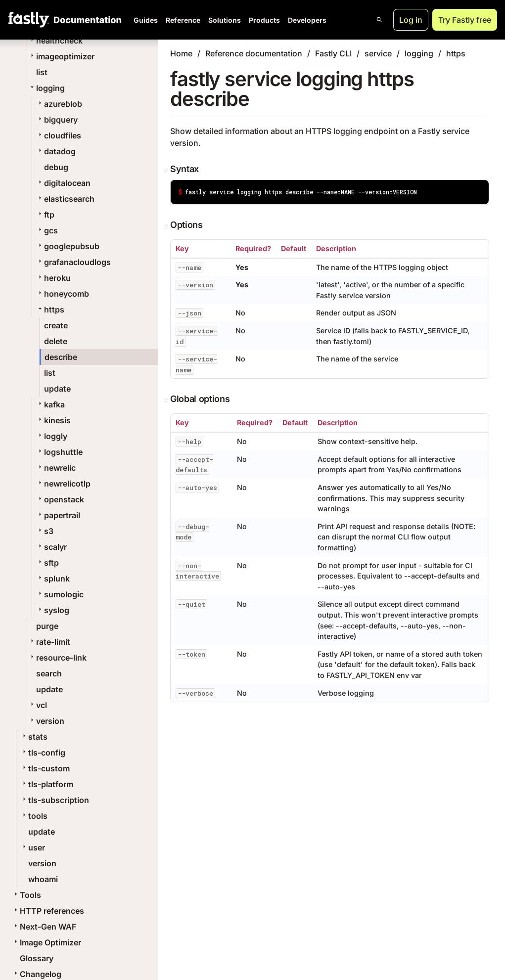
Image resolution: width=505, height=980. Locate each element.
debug (56, 167)
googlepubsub (68, 246)
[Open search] (379, 20)
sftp (47, 563)
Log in (411, 20)
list (42, 72)
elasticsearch (65, 199)
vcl (38, 705)
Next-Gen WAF (44, 927)
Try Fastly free (465, 20)
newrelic (56, 468)
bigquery (57, 120)
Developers (307, 20)
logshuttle (59, 452)
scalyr (51, 547)
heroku (53, 278)
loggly (52, 436)
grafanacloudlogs (73, 262)
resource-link (57, 658)
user (33, 847)
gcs (47, 230)
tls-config (43, 753)
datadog (56, 151)
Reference (183, 20)
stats (34, 737)
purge (47, 626)
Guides (146, 20)
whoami (43, 879)
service (378, 53)
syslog (53, 610)
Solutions (225, 20)
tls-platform (47, 784)
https (50, 310)
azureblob (59, 104)
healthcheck (55, 41)
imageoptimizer (61, 56)
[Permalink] (167, 171)
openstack (60, 499)
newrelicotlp (63, 484)
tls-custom (45, 768)
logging (46, 88)
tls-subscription (55, 800)
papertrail (58, 515)
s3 (45, 531)
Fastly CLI (333, 53)
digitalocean (63, 183)
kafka (50, 404)
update (57, 389)
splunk (53, 579)
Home (181, 53)
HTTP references (48, 911)
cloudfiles (59, 135)
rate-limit (49, 642)
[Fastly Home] (29, 20)
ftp (45, 215)
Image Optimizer (46, 942)
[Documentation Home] (86, 20)
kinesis (53, 420)
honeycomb (63, 294)
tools (34, 816)
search (49, 673)
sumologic (60, 594)
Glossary (37, 958)
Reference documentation (254, 53)
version (46, 721)
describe (61, 357)
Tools (26, 895)
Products (264, 20)
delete (56, 341)
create (56, 325)
